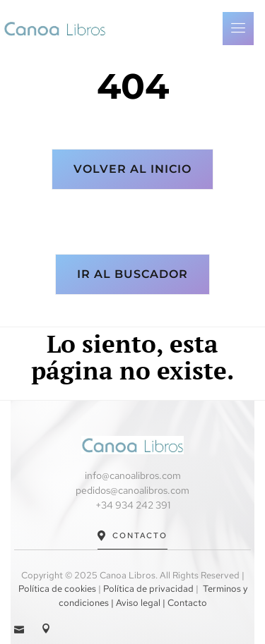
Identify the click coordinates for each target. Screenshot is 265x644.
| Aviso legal (135, 603)
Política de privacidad (148, 589)
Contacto (132, 536)
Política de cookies (57, 589)
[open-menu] (238, 29)
